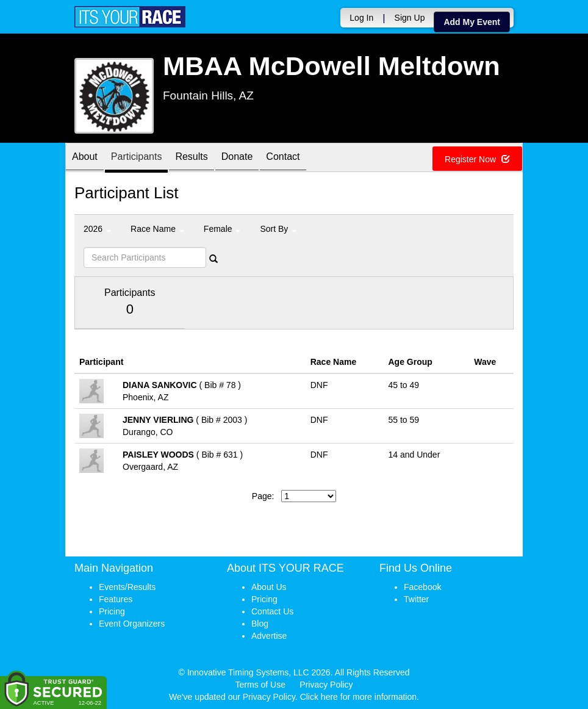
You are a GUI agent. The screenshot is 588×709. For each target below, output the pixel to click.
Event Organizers (132, 624)
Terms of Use (260, 685)
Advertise (269, 636)
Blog (260, 624)
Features (116, 599)
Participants (137, 158)
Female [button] (222, 229)
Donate (237, 158)
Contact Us (272, 611)
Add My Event (472, 22)
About (85, 158)
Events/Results (127, 587)
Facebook (422, 587)
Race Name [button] (157, 229)
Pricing (112, 611)
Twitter (416, 599)
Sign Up (410, 18)
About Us (269, 587)
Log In (361, 18)
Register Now (477, 159)
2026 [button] (97, 229)
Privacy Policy (326, 685)
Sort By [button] (278, 229)
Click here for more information (358, 697)
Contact (283, 158)
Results (191, 158)
